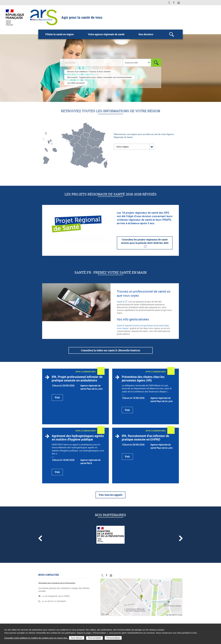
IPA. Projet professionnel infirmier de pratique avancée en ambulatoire (77, 378)
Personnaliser (113, 638)
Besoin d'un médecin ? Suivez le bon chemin (89, 71)
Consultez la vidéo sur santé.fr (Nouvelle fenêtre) (111, 350)
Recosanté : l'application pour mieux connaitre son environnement (100, 77)
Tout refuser (77, 638)
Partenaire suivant (181, 538)
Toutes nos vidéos (179, 3)
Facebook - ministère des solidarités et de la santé (174, 3)
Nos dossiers (146, 34)
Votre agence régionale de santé (106, 34)
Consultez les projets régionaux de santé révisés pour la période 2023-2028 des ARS (145, 241)
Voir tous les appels (111, 495)
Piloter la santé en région (60, 34)
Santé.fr (121, 302)
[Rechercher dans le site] (91, 63)
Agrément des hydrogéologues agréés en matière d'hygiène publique (78, 437)
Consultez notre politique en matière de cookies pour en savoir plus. (36, 638)
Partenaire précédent (40, 538)
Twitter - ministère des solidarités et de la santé (169, 3)
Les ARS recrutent (76, 83)
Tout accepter (94, 638)
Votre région (122, 147)
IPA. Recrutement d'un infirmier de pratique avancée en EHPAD (145, 437)
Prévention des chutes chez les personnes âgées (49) (143, 378)
